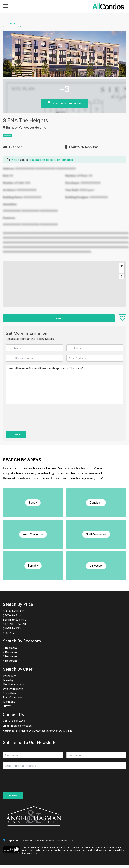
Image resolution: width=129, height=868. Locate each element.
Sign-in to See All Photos (64, 103)
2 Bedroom (10, 652)
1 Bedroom (10, 648)
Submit (16, 435)
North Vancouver (13, 684)
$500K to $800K (13, 611)
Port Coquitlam (12, 697)
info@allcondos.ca (21, 726)
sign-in (24, 160)
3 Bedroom (10, 656)
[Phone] (34, 358)
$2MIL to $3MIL (13, 628)
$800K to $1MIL (13, 615)
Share (59, 318)
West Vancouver (13, 689)
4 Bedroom (10, 660)
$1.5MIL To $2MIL (15, 624)
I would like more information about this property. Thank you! (64, 385)
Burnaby (8, 680)
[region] (64, 284)
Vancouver (9, 676)
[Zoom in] (122, 266)
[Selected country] (8, 358)
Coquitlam (9, 693)
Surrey (7, 706)
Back (12, 23)
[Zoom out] (122, 271)
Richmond (9, 701)
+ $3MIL (8, 632)
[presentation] (33, 425)
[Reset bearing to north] (122, 276)
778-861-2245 (17, 721)
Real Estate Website (45, 841)
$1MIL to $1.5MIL (14, 620)
